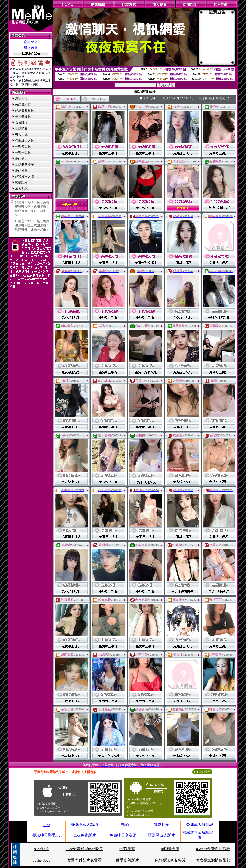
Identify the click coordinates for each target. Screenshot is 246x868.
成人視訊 (21, 189)
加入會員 (31, 48)
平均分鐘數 (23, 116)
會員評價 (21, 122)
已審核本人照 (25, 177)
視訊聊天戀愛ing (46, 835)
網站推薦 (21, 170)
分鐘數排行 (23, 104)
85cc (46, 825)
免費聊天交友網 (123, 835)
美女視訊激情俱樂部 (213, 860)
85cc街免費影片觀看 (213, 849)
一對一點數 (23, 152)
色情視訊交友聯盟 (170, 860)
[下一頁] (197, 98)
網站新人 (21, 158)
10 (190, 98)
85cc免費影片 (85, 835)
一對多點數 (23, 146)
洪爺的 (123, 825)
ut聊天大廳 (170, 849)
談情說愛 (21, 183)
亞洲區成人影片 (161, 835)
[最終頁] (220, 98)
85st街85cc (41, 860)
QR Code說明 (202, 772)
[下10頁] (209, 98)
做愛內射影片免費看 (84, 860)
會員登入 (31, 42)
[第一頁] (150, 98)
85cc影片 (41, 849)
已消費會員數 (25, 110)
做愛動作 (161, 825)
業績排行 (21, 98)
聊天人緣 (21, 134)
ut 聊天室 (127, 849)
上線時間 (21, 128)
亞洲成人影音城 (200, 825)
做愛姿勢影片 (127, 860)
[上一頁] (161, 98)
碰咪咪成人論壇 (85, 825)
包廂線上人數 (25, 140)
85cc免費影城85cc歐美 (84, 849)
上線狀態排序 (25, 164)
